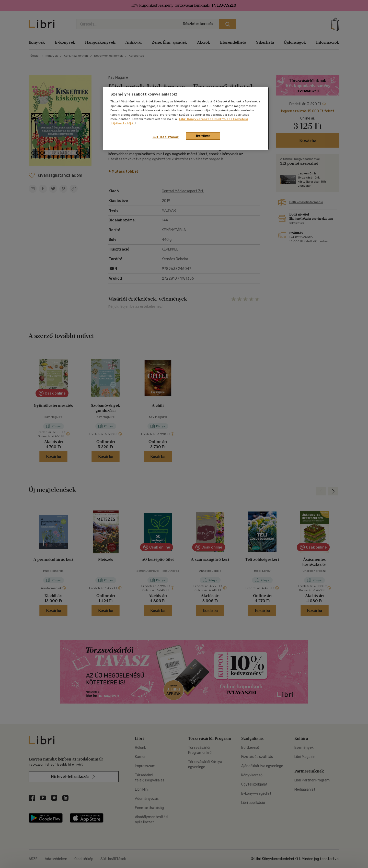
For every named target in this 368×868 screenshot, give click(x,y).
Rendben (203, 136)
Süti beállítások (166, 137)
